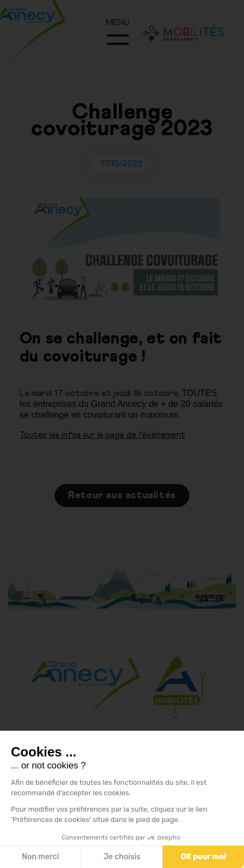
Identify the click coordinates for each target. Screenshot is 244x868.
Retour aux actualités (122, 496)
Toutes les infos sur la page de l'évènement (103, 435)
